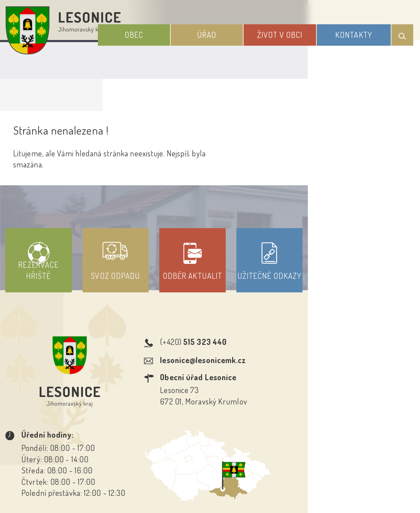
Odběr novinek (237, 437)
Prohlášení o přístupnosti (158, 437)
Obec (169, 31)
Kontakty (360, 31)
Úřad (232, 31)
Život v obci (295, 31)
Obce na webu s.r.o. (330, 472)
